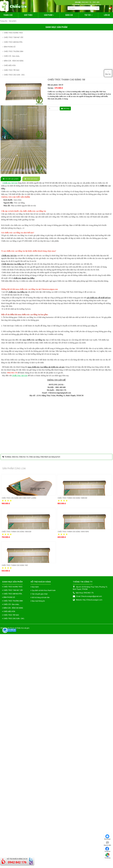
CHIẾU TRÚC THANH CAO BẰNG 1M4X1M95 (73, 756)
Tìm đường (107, 856)
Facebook (107, 849)
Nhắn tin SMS (107, 843)
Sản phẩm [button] (49, 16)
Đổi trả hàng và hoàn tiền (41, 822)
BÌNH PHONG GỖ (10, 47)
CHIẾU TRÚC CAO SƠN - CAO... (15, 75)
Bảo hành (35, 812)
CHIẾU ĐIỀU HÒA (10, 65)
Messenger (107, 837)
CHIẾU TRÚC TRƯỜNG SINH (14, 51)
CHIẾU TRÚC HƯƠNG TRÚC (13, 33)
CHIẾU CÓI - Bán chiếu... (12, 56)
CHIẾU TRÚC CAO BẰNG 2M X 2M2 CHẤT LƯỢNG (19, 723)
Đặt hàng (65, 108)
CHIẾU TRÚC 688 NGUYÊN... (14, 42)
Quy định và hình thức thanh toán (44, 815)
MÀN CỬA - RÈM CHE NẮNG (14, 61)
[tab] (11, 179)
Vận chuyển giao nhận (40, 819)
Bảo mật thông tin (38, 826)
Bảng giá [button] (69, 15)
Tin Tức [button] (88, 16)
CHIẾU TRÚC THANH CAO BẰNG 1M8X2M (72, 723)
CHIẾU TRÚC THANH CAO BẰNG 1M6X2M (16, 756)
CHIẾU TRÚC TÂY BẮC (12, 70)
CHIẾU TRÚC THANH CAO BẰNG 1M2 (15, 790)
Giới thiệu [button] (28, 15)
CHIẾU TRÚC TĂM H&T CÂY (14, 37)
